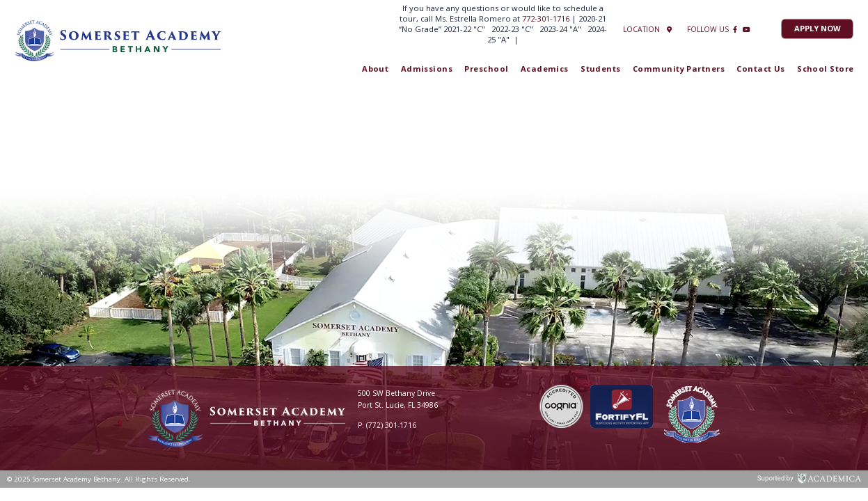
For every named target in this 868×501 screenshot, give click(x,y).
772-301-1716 (547, 18)
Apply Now (818, 28)
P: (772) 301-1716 (387, 425)
